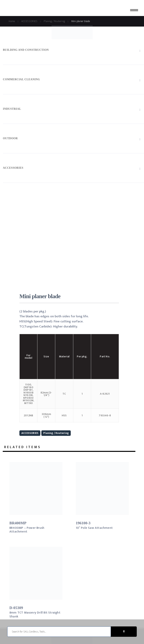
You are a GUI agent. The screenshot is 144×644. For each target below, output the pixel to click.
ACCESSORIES (30, 433)
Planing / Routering (56, 433)
